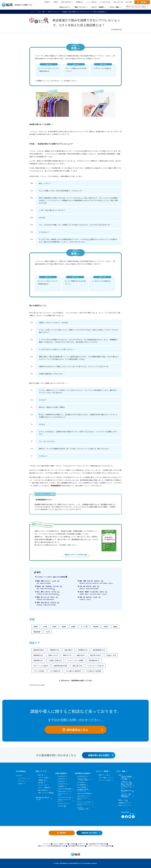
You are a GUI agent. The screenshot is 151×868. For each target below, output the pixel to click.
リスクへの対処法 (39, 671)
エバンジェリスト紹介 (105, 780)
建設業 (73, 627)
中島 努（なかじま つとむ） (89, 597)
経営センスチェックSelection (76, 555)
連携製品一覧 (42, 780)
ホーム (32, 12)
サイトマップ (47, 844)
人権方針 (73, 844)
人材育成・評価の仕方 (55, 660)
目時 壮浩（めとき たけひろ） (47, 603)
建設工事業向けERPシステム (126, 791)
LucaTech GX (61, 776)
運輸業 (115, 627)
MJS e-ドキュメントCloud (63, 794)
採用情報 (79, 2)
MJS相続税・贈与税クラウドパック (83, 790)
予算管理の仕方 (54, 650)
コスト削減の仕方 (55, 671)
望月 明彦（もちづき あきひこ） (90, 581)
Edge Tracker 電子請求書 (65, 789)
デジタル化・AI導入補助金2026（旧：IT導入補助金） (126, 795)
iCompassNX (81, 782)
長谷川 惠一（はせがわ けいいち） (48, 586)
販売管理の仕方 (38, 655)
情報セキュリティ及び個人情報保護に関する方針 (52, 846)
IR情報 (56, 2)
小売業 (45, 627)
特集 (120, 775)
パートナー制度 (91, 2)
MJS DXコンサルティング (42, 798)
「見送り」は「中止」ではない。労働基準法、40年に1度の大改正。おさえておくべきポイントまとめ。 (126, 785)
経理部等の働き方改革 (60, 666)
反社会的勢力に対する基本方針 (97, 844)
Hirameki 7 (61, 806)
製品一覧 (41, 775)
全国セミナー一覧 (103, 775)
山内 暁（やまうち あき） (88, 586)
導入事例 (41, 783)
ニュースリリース (23, 778)
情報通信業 (37, 632)
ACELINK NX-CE (62, 784)
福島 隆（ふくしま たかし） (46, 597)
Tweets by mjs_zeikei (37, 685)
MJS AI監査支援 (81, 785)
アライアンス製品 (43, 778)
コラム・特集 (41, 12)
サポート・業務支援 (44, 788)
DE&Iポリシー (82, 844)
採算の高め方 (69, 650)
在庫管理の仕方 (83, 650)
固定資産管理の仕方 (99, 650)
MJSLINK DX (61, 781)
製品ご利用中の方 (67, 2)
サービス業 (84, 627)
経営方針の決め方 (96, 655)
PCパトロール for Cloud (65, 797)
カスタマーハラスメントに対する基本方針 (99, 846)
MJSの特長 (20, 771)
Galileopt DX (61, 779)
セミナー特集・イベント (105, 778)
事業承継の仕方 (38, 660)
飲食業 (36, 627)
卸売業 (54, 627)
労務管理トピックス (124, 803)
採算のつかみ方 (53, 655)
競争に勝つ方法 (77, 666)
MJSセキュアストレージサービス (64, 800)
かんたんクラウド (63, 804)
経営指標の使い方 (94, 660)
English (128, 2)
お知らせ (21, 784)
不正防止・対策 (111, 655)
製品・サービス (41, 771)
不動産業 (96, 627)
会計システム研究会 (59, 577)
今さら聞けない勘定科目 (73, 671)
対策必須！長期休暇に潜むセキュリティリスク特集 (126, 778)
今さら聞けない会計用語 (94, 671)
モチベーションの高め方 (41, 666)
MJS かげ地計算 (81, 787)
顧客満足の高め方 (39, 650)
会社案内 (47, 2)
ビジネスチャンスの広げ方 (96, 666)
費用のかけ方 (67, 655)
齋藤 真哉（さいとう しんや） (47, 581)
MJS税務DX (61, 786)
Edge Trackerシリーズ (64, 791)
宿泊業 (106, 627)
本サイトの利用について (60, 844)
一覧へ (132, 814)
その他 (48, 632)
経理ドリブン (122, 800)
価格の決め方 (81, 655)
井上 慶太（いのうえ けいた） (47, 592)
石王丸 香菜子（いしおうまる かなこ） (92, 592)
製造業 (64, 627)
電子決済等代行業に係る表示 (77, 846)
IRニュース (21, 781)
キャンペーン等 (42, 785)
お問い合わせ (118, 2)
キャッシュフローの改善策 (75, 660)
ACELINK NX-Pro (82, 776)
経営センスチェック (53, 12)
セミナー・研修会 (102, 771)
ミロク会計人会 (105, 2)
